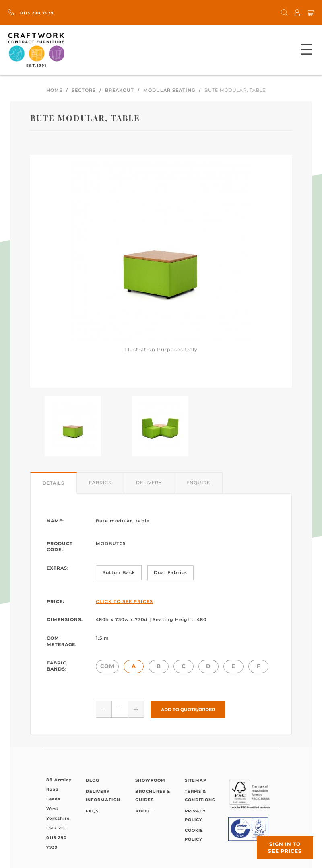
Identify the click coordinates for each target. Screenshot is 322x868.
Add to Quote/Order (188, 709)
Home (54, 90)
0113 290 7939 (31, 13)
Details (54, 483)
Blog (93, 780)
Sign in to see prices (285, 847)
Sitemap (196, 780)
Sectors (84, 90)
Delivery (149, 483)
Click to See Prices (124, 601)
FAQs (92, 810)
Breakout (120, 90)
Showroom (150, 780)
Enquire (198, 483)
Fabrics (100, 483)
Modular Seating (169, 90)
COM (107, 666)
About (144, 810)
